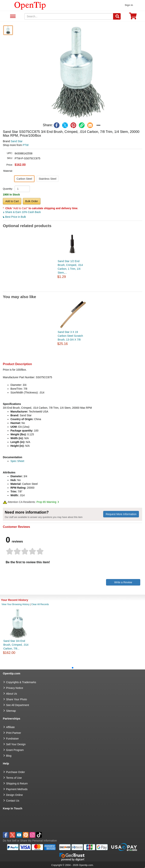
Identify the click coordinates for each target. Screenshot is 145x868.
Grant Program (15, 750)
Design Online (14, 795)
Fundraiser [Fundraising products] (12, 739)
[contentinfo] (30, 5)
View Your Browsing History (15, 604)
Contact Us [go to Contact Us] (13, 801)
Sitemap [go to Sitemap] (11, 711)
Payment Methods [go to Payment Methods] (17, 789)
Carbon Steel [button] (24, 179)
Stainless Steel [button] (48, 179)
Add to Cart (12, 201)
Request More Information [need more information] (121, 514)
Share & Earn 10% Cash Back (22, 212)
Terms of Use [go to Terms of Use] (14, 778)
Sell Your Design (16, 744)
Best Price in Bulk (14, 217)
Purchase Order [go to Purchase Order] (15, 772)
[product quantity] (22, 189)
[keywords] (69, 16)
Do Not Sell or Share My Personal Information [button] (30, 841)
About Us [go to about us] (12, 694)
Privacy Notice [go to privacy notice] (15, 688)
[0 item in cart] (133, 17)
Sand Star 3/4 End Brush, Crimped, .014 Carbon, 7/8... (16, 645)
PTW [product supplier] (26, 145)
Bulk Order (32, 201)
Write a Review (123, 582)
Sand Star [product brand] (17, 141)
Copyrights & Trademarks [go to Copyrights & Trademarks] (21, 682)
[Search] (117, 16)
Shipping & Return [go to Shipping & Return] (17, 783)
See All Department (12, 16)
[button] (78, 73)
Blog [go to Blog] (9, 756)
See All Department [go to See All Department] (18, 705)
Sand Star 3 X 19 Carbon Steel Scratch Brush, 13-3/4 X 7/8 (70, 336)
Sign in (129, 5)
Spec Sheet (17, 461)
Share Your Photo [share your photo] (17, 699)
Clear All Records (40, 604)
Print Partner (14, 733)
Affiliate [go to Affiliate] (10, 727)
